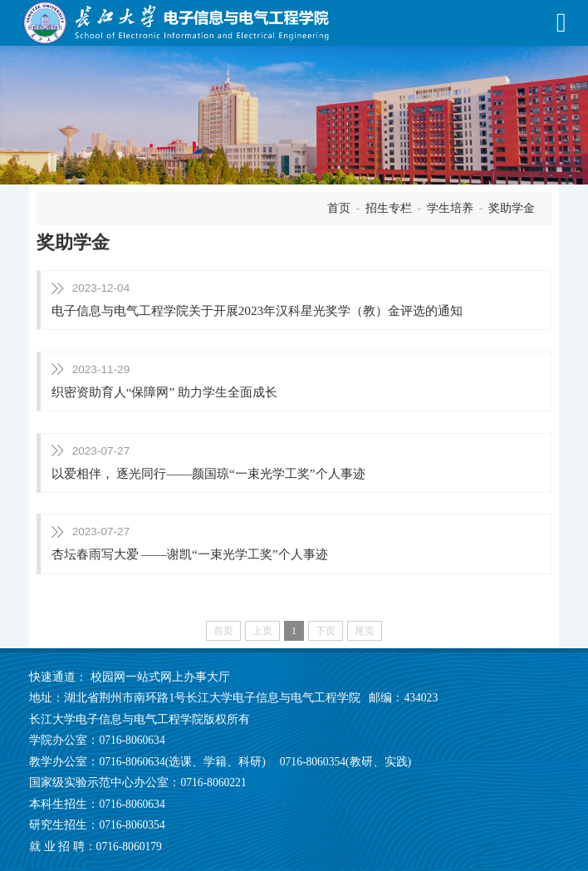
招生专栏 (389, 208)
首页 (339, 208)
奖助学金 (512, 208)
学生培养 (450, 208)
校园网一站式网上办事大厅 (160, 677)
